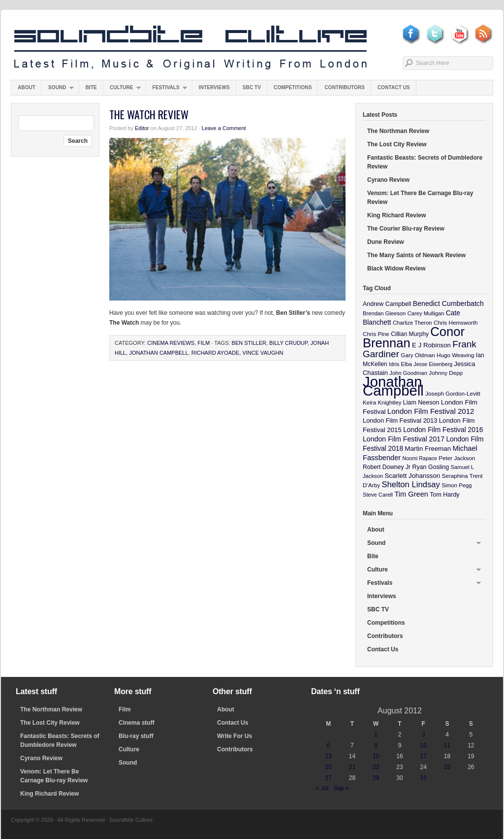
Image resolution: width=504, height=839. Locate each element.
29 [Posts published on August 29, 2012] (376, 778)
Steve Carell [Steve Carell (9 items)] (378, 495)
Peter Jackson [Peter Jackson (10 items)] (457, 458)
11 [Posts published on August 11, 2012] (447, 745)
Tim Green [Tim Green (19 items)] (411, 494)
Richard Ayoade (216, 353)
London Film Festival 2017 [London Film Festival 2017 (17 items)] (404, 439)
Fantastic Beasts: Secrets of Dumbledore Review (425, 162)
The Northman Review (398, 131)
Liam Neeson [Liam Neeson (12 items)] (421, 403)
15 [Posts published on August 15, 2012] (376, 756)
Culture (122, 90)
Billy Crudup (288, 343)
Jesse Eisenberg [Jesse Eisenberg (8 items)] (433, 364)
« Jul (322, 788)
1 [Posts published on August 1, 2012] (376, 735)
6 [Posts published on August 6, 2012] (329, 745)
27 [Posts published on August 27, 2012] (328, 778)
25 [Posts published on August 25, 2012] (447, 767)
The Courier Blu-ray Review (406, 229)
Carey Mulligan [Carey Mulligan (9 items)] (426, 313)
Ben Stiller (249, 343)
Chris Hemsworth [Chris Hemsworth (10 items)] (456, 322)
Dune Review (386, 242)
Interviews (214, 87)
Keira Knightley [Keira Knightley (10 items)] (382, 402)
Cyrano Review (388, 180)
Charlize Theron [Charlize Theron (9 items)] (412, 323)
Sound (58, 90)
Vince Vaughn (263, 353)
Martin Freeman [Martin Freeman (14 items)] (428, 449)
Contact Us (394, 87)
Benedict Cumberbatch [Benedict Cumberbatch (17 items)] (448, 303)
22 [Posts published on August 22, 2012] (376, 767)
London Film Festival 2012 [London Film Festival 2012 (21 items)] (431, 411)
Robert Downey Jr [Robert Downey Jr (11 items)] (387, 467)
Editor (142, 128)
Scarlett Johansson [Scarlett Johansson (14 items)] (413, 476)
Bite (91, 87)
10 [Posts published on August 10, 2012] (424, 745)
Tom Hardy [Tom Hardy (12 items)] (444, 495)
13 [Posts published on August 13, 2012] (328, 756)
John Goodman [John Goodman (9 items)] (408, 373)
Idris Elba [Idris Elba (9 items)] (400, 364)
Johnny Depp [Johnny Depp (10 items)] (446, 373)
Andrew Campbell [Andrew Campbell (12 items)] (387, 304)
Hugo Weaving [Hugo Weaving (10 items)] (455, 355)
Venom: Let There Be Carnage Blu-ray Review (420, 198)
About (27, 87)
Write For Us (235, 736)
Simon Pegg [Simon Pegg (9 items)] (457, 485)
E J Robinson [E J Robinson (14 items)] (431, 345)
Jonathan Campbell (158, 353)
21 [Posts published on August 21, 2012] (352, 767)
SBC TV (252, 87)
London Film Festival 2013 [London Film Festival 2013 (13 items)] (400, 420)
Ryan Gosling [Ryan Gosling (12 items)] (430, 467)
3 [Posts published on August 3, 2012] (424, 735)
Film (204, 343)
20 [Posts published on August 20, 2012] (328, 767)
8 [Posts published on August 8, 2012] (376, 745)
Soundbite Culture (190, 48)
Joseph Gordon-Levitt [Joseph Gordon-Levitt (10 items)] (453, 393)
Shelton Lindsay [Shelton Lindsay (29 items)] (411, 485)
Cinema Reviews (171, 343)
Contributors (345, 87)
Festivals (167, 90)
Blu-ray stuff (136, 736)
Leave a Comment (224, 128)
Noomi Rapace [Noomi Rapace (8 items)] (420, 458)
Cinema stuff (137, 723)
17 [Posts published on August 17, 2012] (424, 756)
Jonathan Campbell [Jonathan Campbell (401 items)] (393, 386)
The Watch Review (149, 114)
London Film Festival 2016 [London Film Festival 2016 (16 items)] (443, 430)
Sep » (341, 788)
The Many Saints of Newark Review (416, 255)
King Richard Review (396, 215)
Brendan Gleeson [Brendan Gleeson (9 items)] (384, 313)
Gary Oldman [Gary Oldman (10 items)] (418, 355)
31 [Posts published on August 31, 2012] (424, 778)
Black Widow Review (396, 268)
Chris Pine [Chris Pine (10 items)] (376, 334)
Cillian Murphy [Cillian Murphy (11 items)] (410, 334)
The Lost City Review (397, 144)
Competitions (293, 87)
